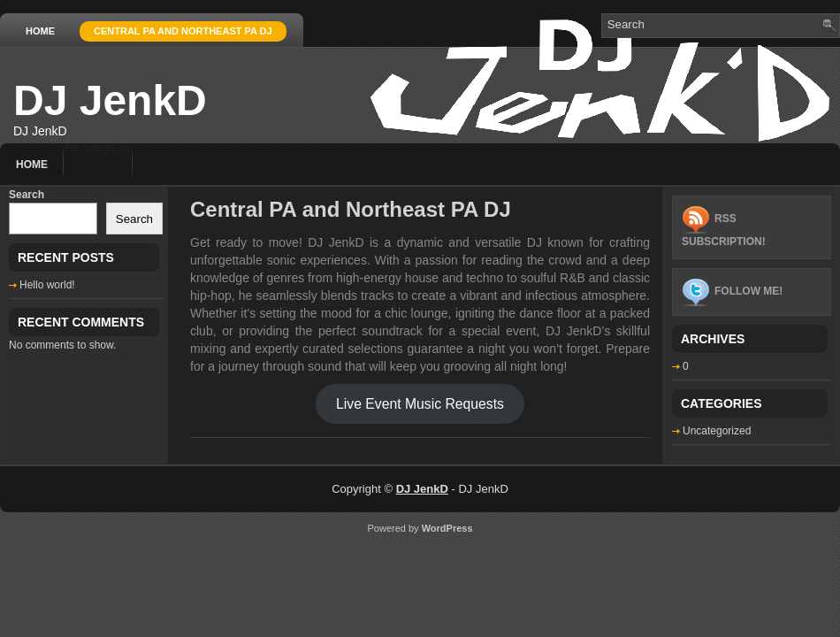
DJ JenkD (110, 100)
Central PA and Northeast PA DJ (183, 31)
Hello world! (47, 285)
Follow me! (748, 291)
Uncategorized (717, 431)
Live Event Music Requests (420, 404)
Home (40, 31)
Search (27, 195)
